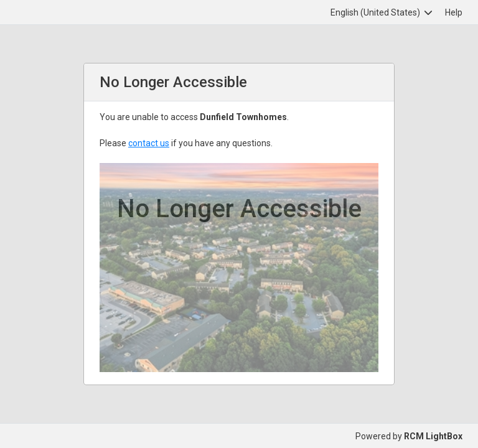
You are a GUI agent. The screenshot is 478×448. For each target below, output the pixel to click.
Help (454, 12)
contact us (149, 143)
